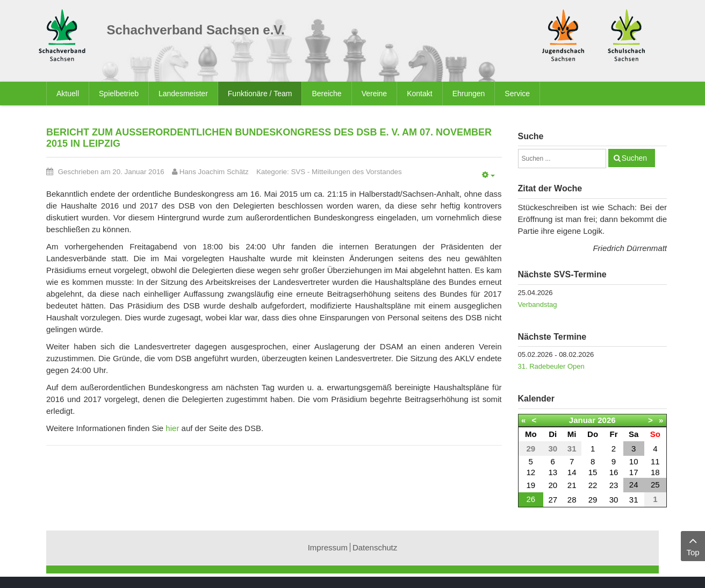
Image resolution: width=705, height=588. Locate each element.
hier (172, 428)
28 (572, 500)
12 (531, 472)
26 (531, 499)
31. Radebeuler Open (551, 366)
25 (655, 485)
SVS (298, 172)
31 (634, 500)
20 (553, 485)
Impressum (328, 547)
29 (593, 500)
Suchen (634, 158)
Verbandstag (538, 304)
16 (614, 472)
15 (593, 472)
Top (693, 545)
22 (593, 485)
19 (531, 485)
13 (553, 472)
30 (614, 500)
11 (655, 461)
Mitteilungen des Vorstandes (357, 172)
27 (553, 500)
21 (572, 485)
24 (634, 485)
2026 (606, 420)
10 (634, 461)
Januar (582, 420)
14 (572, 472)
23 (614, 485)
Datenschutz (375, 547)
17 (634, 472)
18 (655, 472)
